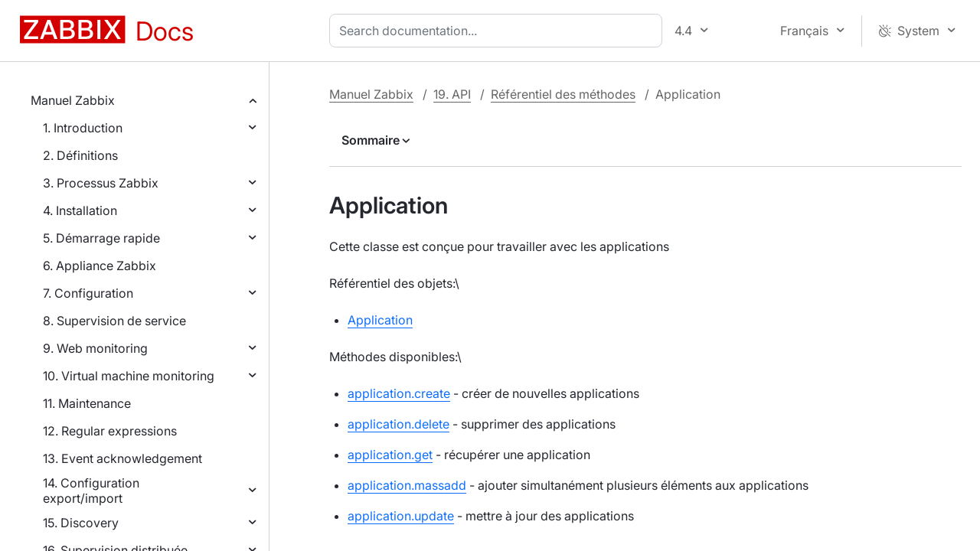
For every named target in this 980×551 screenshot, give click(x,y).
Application (380, 320)
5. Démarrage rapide (101, 238)
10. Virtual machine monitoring (129, 376)
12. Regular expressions (110, 431)
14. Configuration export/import (91, 491)
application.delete (399, 424)
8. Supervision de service (114, 321)
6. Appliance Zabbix (100, 266)
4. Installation (80, 210)
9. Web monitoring (95, 348)
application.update (401, 516)
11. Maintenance (87, 403)
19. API (452, 94)
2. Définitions (80, 155)
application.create (399, 393)
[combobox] (499, 31)
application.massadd (407, 485)
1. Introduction (83, 128)
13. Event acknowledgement (122, 458)
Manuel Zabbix (73, 100)
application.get (390, 455)
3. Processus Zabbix (101, 183)
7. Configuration (88, 293)
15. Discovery (81, 523)
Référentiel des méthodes (563, 94)
